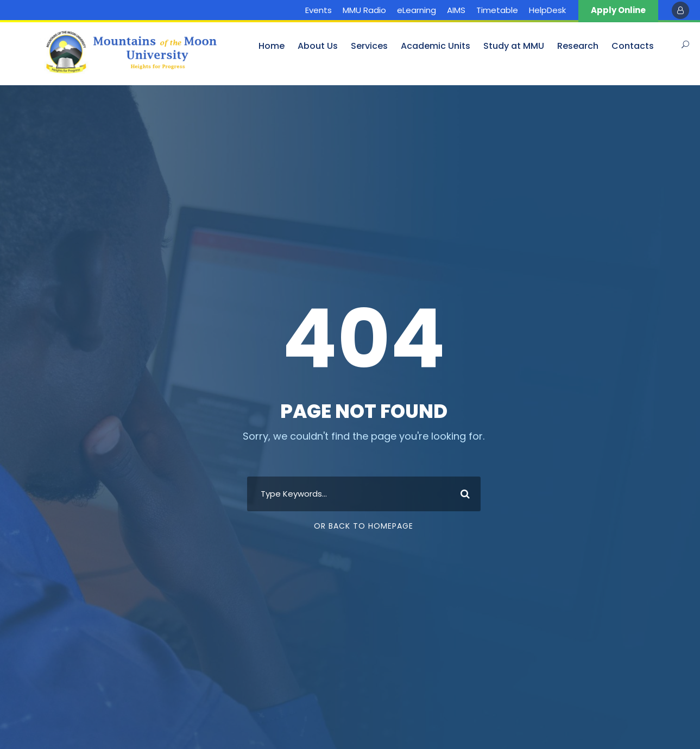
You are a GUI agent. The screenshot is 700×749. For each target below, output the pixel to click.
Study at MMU (514, 46)
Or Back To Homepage (364, 526)
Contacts (633, 46)
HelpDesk (547, 10)
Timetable (497, 10)
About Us (318, 46)
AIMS (456, 10)
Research (578, 46)
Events (319, 10)
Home (272, 46)
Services (369, 46)
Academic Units (436, 46)
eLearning (417, 10)
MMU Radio (364, 10)
